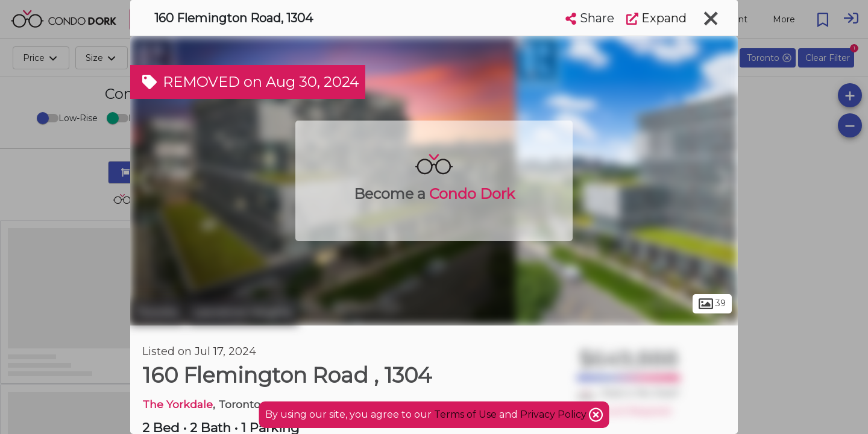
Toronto (157, 312)
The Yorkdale (178, 404)
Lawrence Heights (243, 312)
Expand (656, 18)
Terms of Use (465, 414)
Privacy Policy (555, 414)
